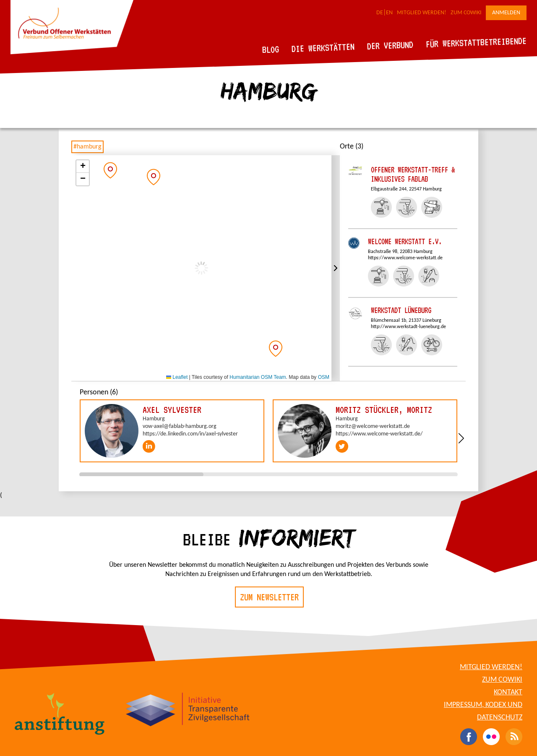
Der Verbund (390, 45)
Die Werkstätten (323, 48)
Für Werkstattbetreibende (476, 42)
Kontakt (508, 692)
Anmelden (506, 13)
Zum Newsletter (269, 597)
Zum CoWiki (466, 13)
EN (389, 13)
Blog (271, 49)
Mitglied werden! (422, 13)
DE (380, 13)
